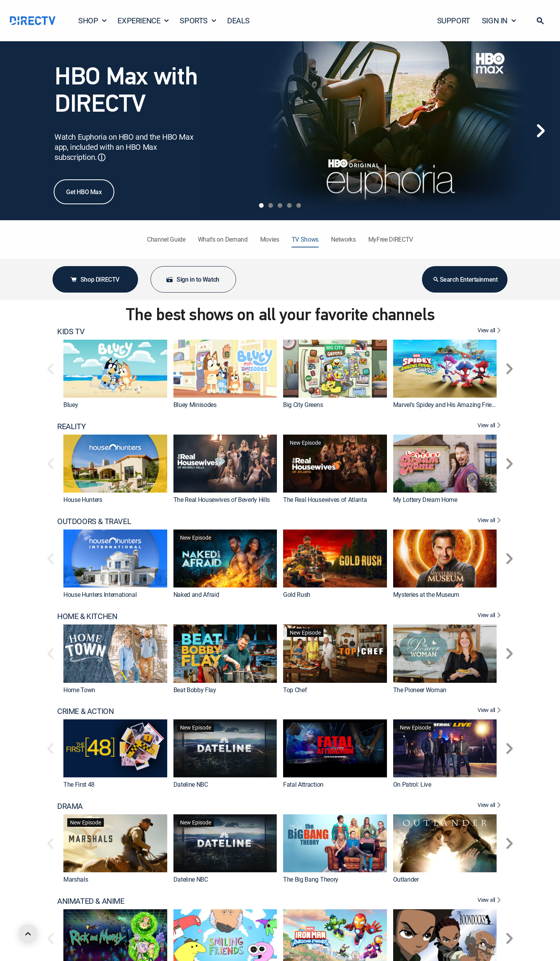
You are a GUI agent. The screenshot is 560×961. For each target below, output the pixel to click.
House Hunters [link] (83, 500)
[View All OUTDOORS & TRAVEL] (490, 521)
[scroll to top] (28, 934)
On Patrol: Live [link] (412, 785)
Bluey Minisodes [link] (195, 405)
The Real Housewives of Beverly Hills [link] (222, 500)
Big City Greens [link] (303, 405)
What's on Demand (223, 239)
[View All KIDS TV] (490, 331)
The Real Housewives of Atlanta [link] (325, 500)
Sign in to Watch (192, 279)
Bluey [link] (71, 405)
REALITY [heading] (71, 426)
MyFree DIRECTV (391, 239)
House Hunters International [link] (100, 594)
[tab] (261, 205)
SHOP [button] (93, 20)
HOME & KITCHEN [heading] (87, 616)
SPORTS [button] (198, 20)
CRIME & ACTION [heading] (85, 711)
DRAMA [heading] (70, 806)
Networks (343, 239)
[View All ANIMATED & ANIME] (490, 901)
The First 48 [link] (79, 785)
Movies (270, 239)
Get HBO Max (84, 192)
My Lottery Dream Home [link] (425, 500)
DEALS (238, 20)
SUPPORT (454, 20)
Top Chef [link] (295, 690)
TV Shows (305, 239)
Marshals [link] (76, 880)
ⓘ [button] (101, 157)
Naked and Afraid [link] (196, 594)
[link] (115, 369)
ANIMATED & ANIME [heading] (91, 901)
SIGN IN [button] (499, 20)
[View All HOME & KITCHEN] (490, 616)
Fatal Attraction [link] (303, 785)
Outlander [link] (406, 880)
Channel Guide (166, 239)
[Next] (541, 131)
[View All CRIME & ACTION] (490, 711)
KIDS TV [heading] (71, 331)
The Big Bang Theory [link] (311, 880)
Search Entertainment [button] (465, 279)
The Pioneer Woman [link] (420, 690)
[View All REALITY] (490, 426)
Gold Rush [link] (297, 594)
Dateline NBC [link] (191, 785)
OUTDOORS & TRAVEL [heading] (94, 521)
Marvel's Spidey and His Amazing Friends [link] (447, 405)
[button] (540, 21)
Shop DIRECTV (94, 279)
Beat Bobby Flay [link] (195, 690)
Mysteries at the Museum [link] (426, 594)
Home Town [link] (79, 690)
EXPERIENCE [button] (143, 20)
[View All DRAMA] (490, 806)
